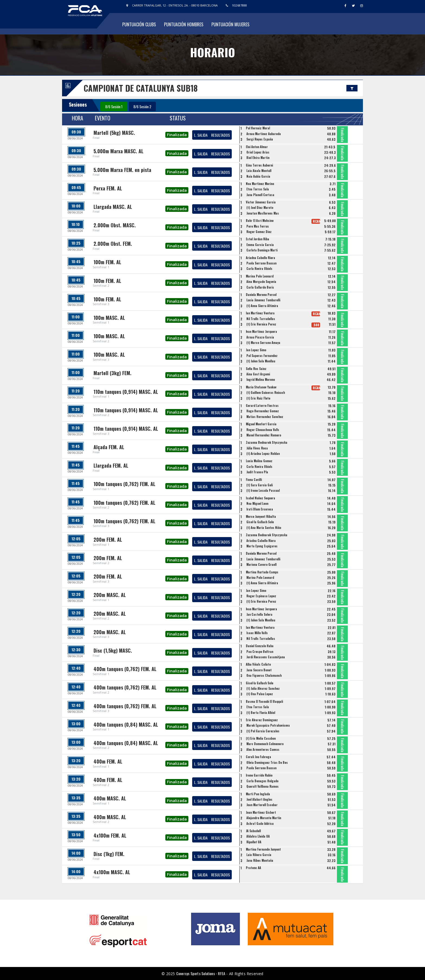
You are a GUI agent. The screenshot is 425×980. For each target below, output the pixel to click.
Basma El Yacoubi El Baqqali (264, 701)
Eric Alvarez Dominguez (262, 720)
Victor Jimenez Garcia (261, 202)
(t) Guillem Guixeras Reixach (266, 392)
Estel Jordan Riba (257, 239)
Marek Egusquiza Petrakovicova (268, 725)
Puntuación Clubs (139, 24)
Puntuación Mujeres (230, 24)
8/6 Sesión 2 (142, 106)
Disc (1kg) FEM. (109, 854)
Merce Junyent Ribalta (261, 516)
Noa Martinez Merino (260, 184)
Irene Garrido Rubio (259, 775)
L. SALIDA (201, 135)
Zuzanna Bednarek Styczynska (267, 442)
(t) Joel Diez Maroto (260, 208)
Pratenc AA (253, 868)
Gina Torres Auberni (259, 165)
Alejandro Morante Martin (264, 818)
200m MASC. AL (110, 595)
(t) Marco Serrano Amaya (263, 343)
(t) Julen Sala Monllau (261, 361)
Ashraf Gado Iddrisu (260, 823)
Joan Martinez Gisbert (261, 812)
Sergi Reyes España (260, 139)
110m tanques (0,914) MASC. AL (126, 392)
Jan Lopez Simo (256, 350)
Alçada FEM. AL (109, 447)
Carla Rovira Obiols (259, 269)
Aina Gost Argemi (258, 374)
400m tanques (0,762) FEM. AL (125, 669)
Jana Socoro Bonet (259, 670)
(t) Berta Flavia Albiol (261, 713)
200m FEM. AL (108, 540)
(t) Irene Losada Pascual (263, 490)
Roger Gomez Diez (259, 232)
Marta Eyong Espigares (262, 546)
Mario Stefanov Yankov (261, 387)
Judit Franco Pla (257, 472)
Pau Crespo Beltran (260, 652)
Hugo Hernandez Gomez (263, 411)
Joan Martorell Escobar (262, 805)
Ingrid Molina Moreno (261, 379)
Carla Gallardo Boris (260, 287)
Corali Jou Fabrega (258, 757)
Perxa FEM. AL (108, 188)
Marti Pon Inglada (258, 794)
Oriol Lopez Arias (258, 152)
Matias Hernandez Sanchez (265, 417)
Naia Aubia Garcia (258, 176)
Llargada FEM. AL (111, 465)
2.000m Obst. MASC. (115, 225)
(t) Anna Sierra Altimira (262, 306)
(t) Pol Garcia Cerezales (263, 731)
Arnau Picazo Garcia (260, 337)
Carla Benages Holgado (262, 781)
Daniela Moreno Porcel (261, 295)
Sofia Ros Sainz (256, 369)
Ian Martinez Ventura (260, 313)
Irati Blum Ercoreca (260, 509)
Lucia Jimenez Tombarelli (263, 300)
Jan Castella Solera (259, 614)
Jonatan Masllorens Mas (263, 213)
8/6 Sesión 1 (114, 106)
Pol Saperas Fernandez (262, 356)
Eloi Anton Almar (257, 147)
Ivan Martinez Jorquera (261, 331)
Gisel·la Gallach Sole (260, 522)
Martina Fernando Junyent (263, 849)
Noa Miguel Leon (257, 503)
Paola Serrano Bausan (261, 263)
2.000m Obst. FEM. (113, 244)
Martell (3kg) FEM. (112, 373)
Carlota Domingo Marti (262, 250)
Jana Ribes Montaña (260, 860)
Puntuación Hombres (184, 24)
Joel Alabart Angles (259, 799)
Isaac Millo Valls (257, 633)
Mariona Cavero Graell (261, 564)
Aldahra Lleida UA (258, 836)
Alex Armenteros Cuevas (263, 749)
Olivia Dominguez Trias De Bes (267, 762)
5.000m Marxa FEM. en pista (122, 170)
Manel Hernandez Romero (264, 435)
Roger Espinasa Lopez (261, 596)
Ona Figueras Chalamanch (264, 675)
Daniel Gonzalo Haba (260, 646)
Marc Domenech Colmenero (265, 744)
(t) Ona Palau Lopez (260, 694)
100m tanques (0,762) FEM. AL (124, 484)
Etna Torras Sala (258, 189)
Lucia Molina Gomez (259, 461)
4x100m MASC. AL (112, 872)
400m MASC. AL (110, 798)
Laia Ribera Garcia (259, 855)
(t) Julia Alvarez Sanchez (263, 688)
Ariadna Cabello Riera (260, 258)
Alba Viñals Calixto (258, 664)
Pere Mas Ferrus (258, 226)
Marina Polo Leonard (260, 276)
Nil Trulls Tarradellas (261, 319)
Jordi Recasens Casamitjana (266, 657)
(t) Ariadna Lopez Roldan (263, 454)
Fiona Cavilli (254, 480)
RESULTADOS (220, 135)
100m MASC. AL (109, 318)
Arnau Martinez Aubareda (264, 134)
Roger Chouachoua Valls (263, 430)
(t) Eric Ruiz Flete (258, 398)
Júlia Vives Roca (257, 448)
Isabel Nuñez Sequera (260, 498)
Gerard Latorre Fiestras (262, 406)
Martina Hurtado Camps (262, 572)
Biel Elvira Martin (258, 158)
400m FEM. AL (108, 761)
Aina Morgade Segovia (261, 282)
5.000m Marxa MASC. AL (118, 151)
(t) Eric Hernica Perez (261, 324)
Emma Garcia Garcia (260, 245)
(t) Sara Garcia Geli (260, 485)
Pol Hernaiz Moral (258, 128)
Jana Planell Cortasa (260, 195)
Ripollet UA (254, 842)
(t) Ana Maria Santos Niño (264, 528)
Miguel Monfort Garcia (261, 424)
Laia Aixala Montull (259, 171)
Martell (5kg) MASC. (114, 133)
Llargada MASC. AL (113, 207)
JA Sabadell (253, 831)
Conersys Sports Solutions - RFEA (201, 973)
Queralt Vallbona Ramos (263, 786)
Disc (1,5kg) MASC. (113, 650)
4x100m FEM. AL (110, 835)
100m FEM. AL (107, 262)
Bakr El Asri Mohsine (260, 221)
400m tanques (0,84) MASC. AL (126, 724)
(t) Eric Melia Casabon (261, 738)
